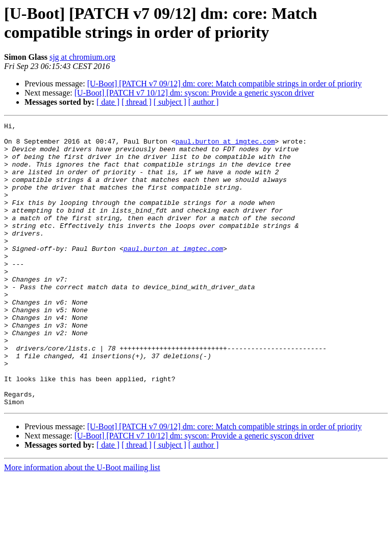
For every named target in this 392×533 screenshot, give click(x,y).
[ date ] (108, 102)
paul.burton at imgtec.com (225, 146)
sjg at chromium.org (82, 57)
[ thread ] (137, 102)
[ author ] (204, 102)
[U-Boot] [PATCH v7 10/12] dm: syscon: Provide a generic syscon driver (194, 93)
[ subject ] (170, 102)
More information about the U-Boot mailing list (82, 524)
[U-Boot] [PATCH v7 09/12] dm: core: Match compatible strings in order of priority (225, 84)
